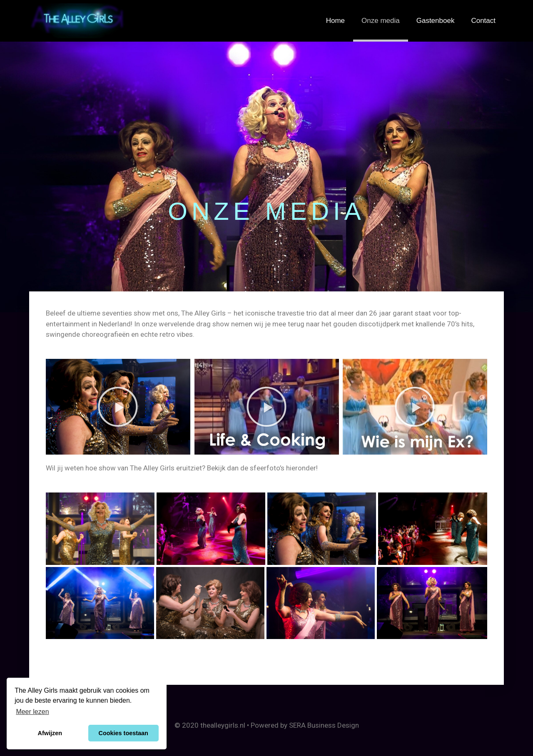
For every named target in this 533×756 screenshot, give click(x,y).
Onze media (381, 21)
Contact (483, 21)
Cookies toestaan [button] (123, 733)
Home (335, 21)
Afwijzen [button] (50, 733)
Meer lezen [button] (32, 712)
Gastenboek (436, 21)
